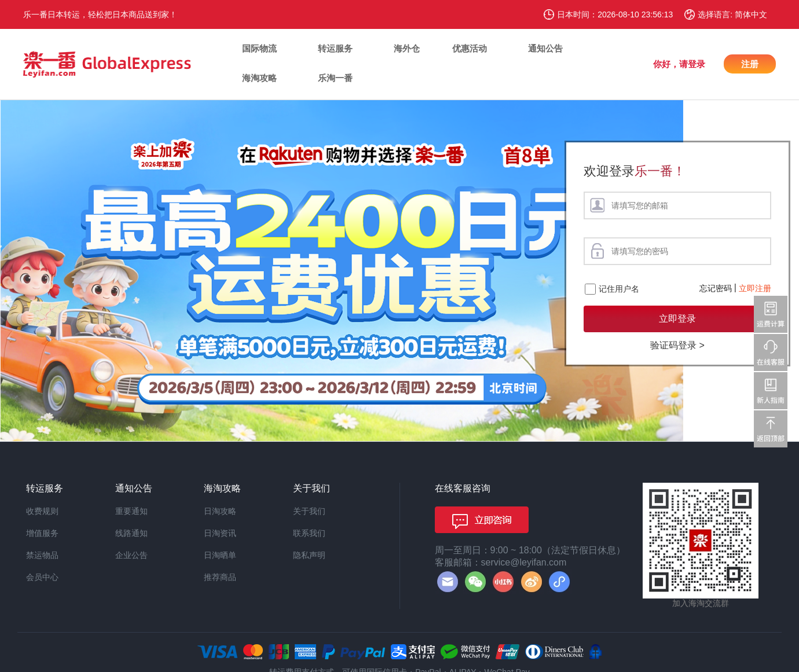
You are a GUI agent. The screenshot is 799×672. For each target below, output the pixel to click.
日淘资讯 (220, 533)
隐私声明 (309, 555)
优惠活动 (470, 48)
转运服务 (335, 48)
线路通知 (131, 533)
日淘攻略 (220, 511)
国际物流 (259, 48)
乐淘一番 (335, 78)
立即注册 (755, 288)
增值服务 (42, 533)
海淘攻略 (259, 78)
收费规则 (42, 511)
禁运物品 (42, 555)
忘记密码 (716, 288)
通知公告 (545, 48)
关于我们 (309, 511)
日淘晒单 (220, 555)
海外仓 (407, 48)
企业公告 (131, 555)
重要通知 (131, 511)
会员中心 (42, 577)
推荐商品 (220, 577)
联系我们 (309, 533)
